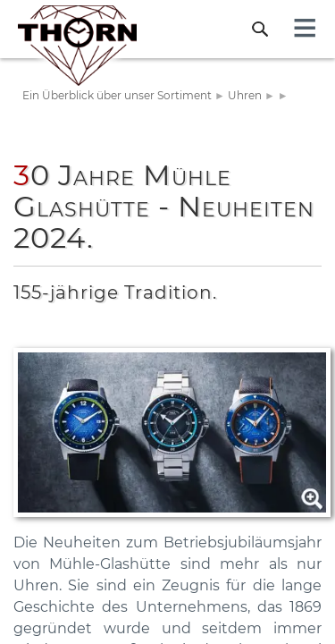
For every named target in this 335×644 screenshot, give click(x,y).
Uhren (245, 95)
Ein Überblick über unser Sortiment (117, 95)
